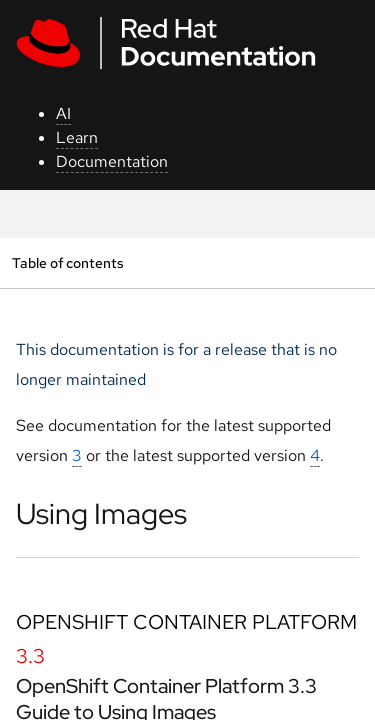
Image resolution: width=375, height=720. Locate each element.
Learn (77, 137)
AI (63, 113)
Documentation (112, 161)
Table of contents (67, 262)
